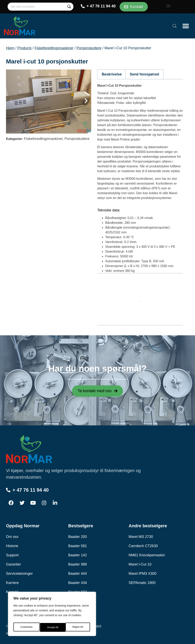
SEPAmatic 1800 (142, 582)
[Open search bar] (175, 25)
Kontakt (12, 591)
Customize (26, 627)
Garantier (13, 564)
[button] (168, 5)
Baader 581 (77, 545)
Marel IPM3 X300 (142, 573)
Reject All (52, 627)
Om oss (12, 536)
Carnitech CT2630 (143, 545)
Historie (12, 545)
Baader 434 (77, 582)
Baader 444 (77, 573)
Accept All (78, 627)
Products (24, 47)
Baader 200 (77, 536)
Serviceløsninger (19, 573)
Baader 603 (77, 591)
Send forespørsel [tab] (144, 74)
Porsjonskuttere (89, 47)
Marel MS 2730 (141, 536)
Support (12, 555)
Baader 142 (77, 555)
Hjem (10, 47)
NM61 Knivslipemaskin (147, 555)
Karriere (12, 582)
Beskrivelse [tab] (112, 74)
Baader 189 (77, 601)
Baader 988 (77, 564)
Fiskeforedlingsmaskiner (54, 47)
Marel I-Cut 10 (140, 564)
